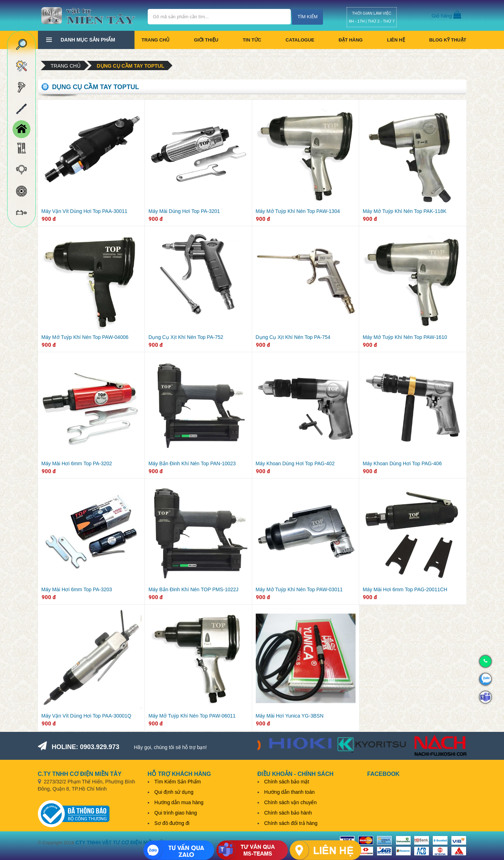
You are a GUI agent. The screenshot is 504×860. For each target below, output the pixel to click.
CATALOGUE (300, 40)
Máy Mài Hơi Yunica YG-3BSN (290, 716)
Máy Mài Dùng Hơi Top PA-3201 (184, 211)
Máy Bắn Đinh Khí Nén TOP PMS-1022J (194, 589)
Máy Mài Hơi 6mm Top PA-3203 (77, 589)
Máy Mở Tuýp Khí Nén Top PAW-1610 (405, 337)
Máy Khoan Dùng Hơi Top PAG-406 (402, 463)
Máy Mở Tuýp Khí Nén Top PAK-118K (405, 211)
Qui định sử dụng (174, 792)
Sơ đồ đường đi (172, 823)
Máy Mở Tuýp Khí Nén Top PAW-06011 (192, 716)
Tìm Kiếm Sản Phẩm (178, 782)
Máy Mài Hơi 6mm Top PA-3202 (77, 463)
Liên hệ (396, 40)
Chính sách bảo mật (287, 782)
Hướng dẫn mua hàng (179, 802)
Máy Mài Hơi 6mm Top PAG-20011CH (405, 589)
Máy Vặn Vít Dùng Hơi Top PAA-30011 (85, 211)
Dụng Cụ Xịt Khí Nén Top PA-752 (186, 337)
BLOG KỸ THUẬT (448, 40)
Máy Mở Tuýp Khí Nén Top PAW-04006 (85, 337)
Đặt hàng (351, 40)
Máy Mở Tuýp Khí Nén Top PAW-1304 (298, 211)
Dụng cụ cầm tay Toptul (131, 66)
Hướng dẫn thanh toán (290, 792)
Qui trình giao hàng (176, 813)
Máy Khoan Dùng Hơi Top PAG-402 (295, 463)
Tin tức (252, 40)
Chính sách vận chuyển (291, 802)
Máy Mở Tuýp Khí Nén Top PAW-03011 (299, 589)
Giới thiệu (206, 40)
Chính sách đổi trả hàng (291, 823)
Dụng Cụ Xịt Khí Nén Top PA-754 (293, 337)
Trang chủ (156, 40)
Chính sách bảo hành (288, 813)
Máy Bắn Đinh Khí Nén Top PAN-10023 (192, 463)
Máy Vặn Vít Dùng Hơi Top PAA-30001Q (87, 716)
